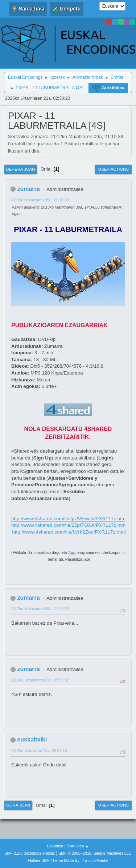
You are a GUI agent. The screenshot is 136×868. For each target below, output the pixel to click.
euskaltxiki (32, 739)
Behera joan (20, 169)
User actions (114, 169)
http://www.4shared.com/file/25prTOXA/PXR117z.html (69, 525)
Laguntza (55, 846)
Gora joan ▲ (78, 846)
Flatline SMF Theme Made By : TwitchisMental (68, 860)
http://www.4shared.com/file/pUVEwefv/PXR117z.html (69, 519)
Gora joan (18, 805)
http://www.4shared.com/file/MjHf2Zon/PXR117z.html (69, 532)
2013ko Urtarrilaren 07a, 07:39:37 (40, 680)
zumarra (28, 189)
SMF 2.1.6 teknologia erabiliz (30, 853)
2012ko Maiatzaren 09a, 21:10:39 (40, 200)
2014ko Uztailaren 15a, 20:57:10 (39, 751)
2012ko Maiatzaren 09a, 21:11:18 (40, 609)
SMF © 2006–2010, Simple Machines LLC (95, 853)
